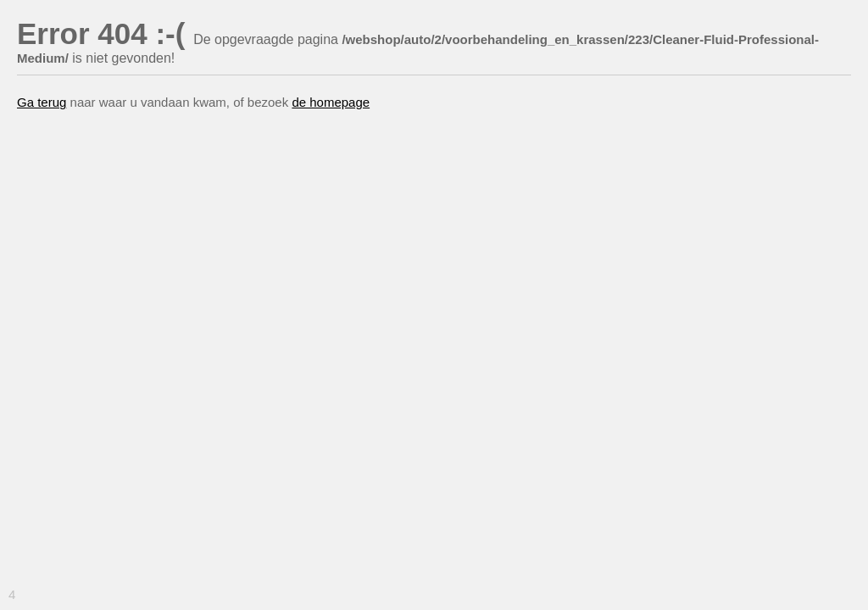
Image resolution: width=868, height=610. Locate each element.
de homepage (331, 102)
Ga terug (42, 102)
